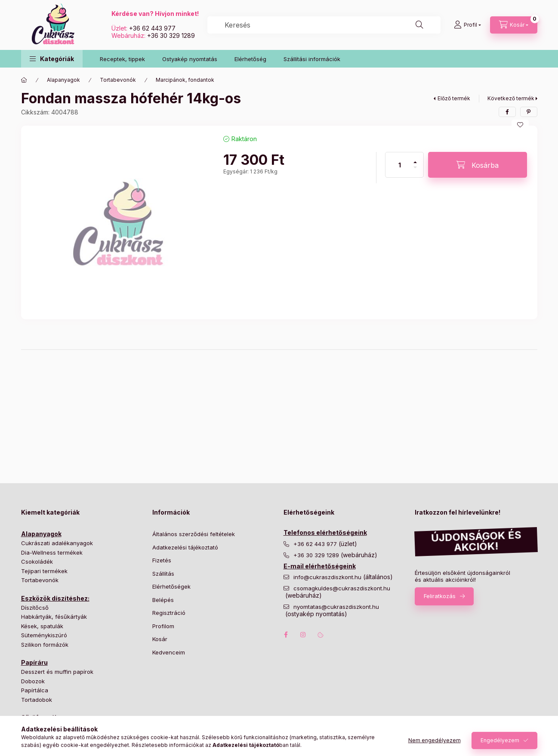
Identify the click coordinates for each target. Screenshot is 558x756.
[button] (52, 59)
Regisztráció (169, 613)
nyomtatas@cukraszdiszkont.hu (336, 607)
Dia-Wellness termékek (52, 552)
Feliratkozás (440, 596)
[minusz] (415, 171)
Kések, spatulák (42, 626)
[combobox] (324, 25)
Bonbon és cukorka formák (58, 727)
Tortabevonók (118, 80)
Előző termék (454, 98)
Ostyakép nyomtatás (190, 59)
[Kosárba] (478, 165)
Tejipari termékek (44, 571)
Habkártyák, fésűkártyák (54, 617)
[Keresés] (419, 25)
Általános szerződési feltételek (194, 534)
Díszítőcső (35, 608)
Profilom (163, 626)
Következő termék (511, 98)
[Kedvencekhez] (520, 125)
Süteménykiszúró (44, 635)
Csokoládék (37, 562)
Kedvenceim (169, 652)
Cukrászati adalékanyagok (57, 543)
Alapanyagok (63, 80)
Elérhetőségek (171, 586)
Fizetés (162, 560)
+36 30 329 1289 (171, 35)
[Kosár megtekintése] (514, 25)
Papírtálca (35, 690)
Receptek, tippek (122, 59)
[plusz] (415, 159)
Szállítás (163, 574)
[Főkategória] (24, 80)
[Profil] (467, 25)
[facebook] (507, 112)
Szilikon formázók (45, 645)
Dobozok (33, 681)
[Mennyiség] (400, 165)
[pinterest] (529, 112)
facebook (286, 635)
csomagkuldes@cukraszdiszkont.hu (342, 588)
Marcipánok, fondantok (185, 80)
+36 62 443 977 (152, 28)
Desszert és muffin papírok (57, 672)
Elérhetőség (250, 59)
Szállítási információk (312, 59)
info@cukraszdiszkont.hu (328, 577)
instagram (303, 635)
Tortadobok (37, 700)
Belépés (163, 600)
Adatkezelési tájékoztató (185, 547)
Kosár (160, 639)
